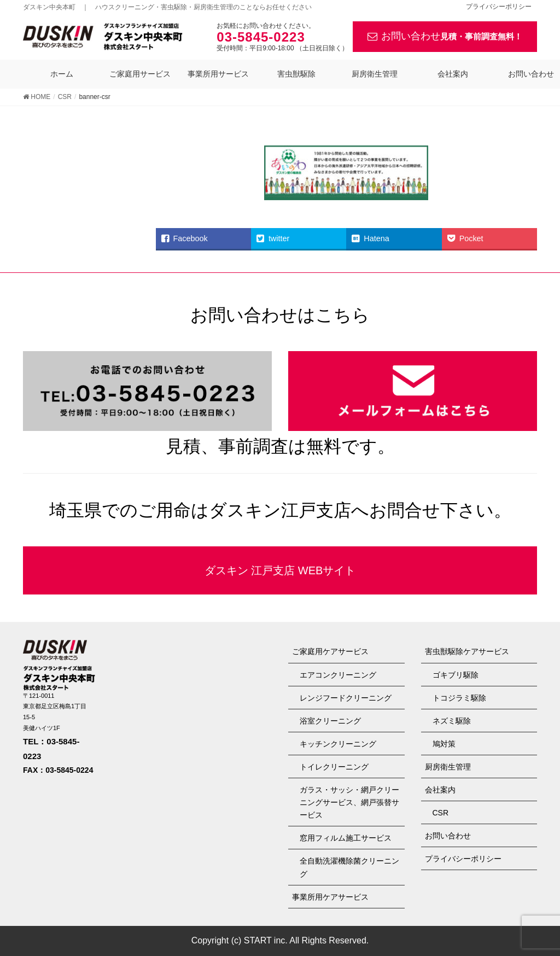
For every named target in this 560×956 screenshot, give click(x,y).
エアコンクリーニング (338, 675)
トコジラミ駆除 (459, 698)
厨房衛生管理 (448, 767)
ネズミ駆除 (452, 721)
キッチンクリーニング (338, 744)
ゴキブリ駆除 (456, 675)
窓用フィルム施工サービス (346, 838)
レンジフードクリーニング (346, 698)
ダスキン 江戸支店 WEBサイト (280, 570)
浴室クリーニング (330, 721)
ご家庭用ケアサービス (330, 651)
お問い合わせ (445, 37)
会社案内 (440, 790)
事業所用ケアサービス (330, 897)
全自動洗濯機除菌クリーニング (349, 867)
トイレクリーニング (334, 767)
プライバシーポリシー (499, 7)
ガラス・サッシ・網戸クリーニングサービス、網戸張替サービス (349, 802)
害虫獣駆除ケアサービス (467, 651)
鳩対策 (444, 744)
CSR (441, 813)
